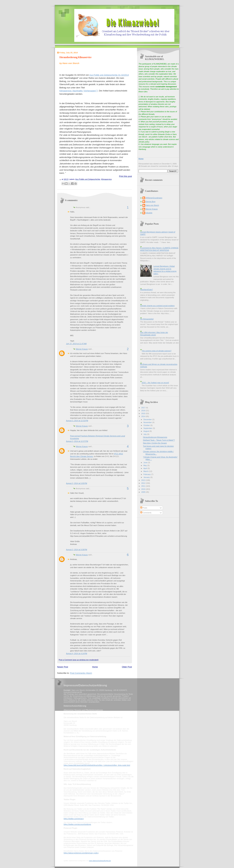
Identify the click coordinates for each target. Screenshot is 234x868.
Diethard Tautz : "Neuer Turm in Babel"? (159, 440)
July (145, 434)
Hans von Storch (152, 205)
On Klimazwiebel (147, 319)
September (148, 428)
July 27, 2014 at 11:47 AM (76, 344)
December (148, 419)
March (146, 471)
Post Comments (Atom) (81, 673)
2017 (144, 408)
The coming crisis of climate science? (157, 351)
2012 (144, 483)
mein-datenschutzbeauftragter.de (100, 861)
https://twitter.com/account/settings (77, 824)
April (146, 468)
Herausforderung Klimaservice (75, 57)
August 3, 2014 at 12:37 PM (77, 441)
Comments (146, 513)
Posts (144, 508)
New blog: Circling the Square (155, 443)
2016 (144, 411)
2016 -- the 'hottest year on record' (155, 383)
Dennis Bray (151, 202)
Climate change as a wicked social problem (157, 306)
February (147, 474)
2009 (144, 492)
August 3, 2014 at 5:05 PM (77, 483)
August (146, 431)
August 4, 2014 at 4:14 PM (77, 653)
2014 (144, 416)
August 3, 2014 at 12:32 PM (77, 421)
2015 (144, 413)
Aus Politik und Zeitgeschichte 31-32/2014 (109, 75)
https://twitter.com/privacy (74, 819)
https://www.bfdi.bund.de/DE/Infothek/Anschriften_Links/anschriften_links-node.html (97, 765)
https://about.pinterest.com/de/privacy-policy (81, 853)
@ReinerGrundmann (154, 198)
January (147, 477)
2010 (144, 489)
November (148, 422)
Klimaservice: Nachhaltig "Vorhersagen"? (79, 91)
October (147, 425)
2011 (144, 486)
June (146, 463)
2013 (144, 480)
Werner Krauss (82, 349)
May (145, 465)
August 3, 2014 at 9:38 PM (77, 550)
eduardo (149, 213)
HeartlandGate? (147, 290)
